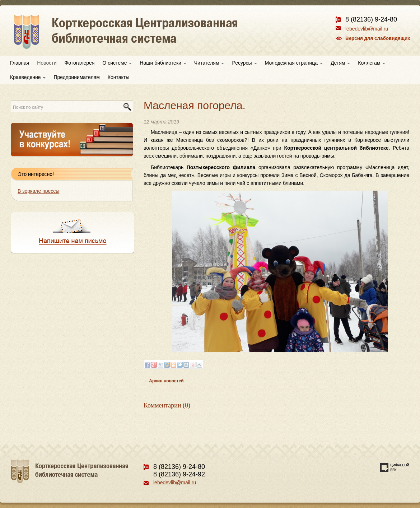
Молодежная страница (294, 63)
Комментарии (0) (167, 405)
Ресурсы (244, 63)
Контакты (118, 77)
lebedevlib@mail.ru (367, 29)
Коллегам (372, 63)
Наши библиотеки (163, 63)
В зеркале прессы (38, 191)
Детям (340, 63)
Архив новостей (166, 381)
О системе (117, 63)
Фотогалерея (80, 63)
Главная (20, 63)
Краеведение (28, 77)
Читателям (209, 63)
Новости (47, 63)
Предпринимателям (76, 77)
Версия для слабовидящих (378, 38)
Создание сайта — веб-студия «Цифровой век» (395, 467)
